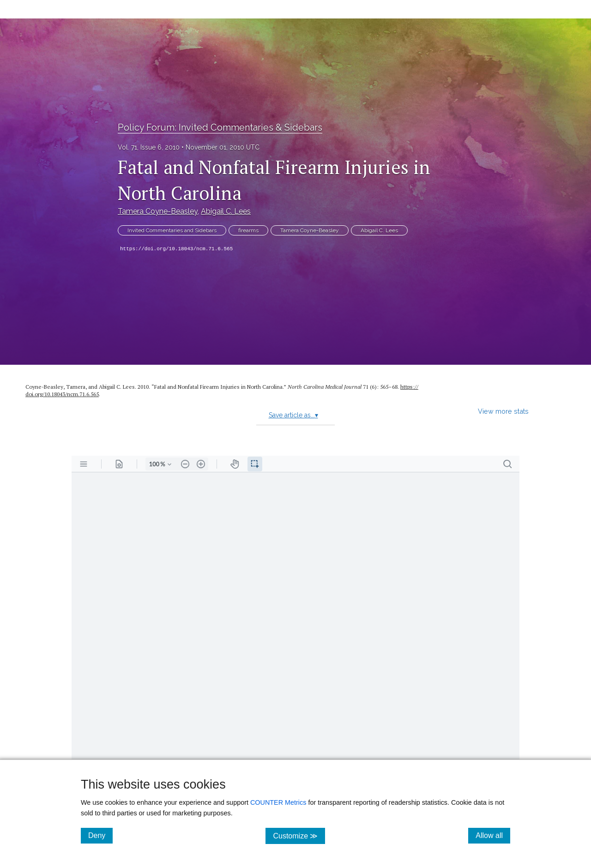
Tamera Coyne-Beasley (158, 211)
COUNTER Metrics (278, 802)
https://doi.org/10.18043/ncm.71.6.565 (176, 249)
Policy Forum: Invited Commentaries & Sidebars (220, 127)
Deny (100, 835)
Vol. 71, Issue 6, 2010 (149, 147)
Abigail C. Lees (226, 211)
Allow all (493, 835)
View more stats (503, 411)
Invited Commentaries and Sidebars (172, 230)
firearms (248, 230)
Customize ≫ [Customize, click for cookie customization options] (299, 835)
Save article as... (293, 415)
